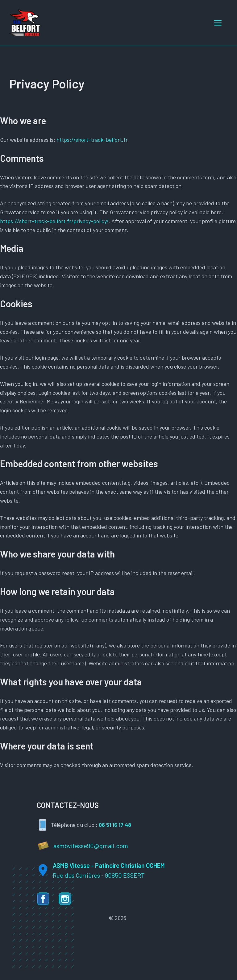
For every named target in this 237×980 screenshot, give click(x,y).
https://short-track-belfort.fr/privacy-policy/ (54, 221)
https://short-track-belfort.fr (92, 140)
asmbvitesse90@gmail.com (91, 846)
